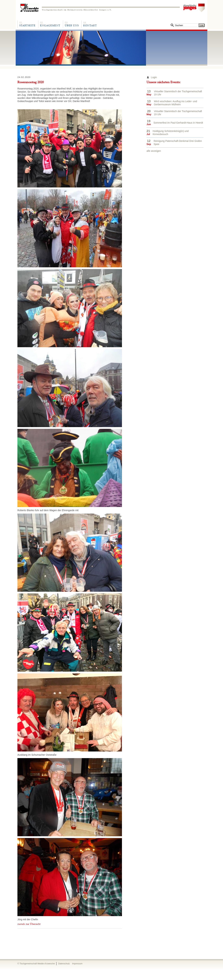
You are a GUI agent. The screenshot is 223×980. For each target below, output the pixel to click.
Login (154, 77)
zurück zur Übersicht (29, 924)
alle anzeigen (154, 151)
